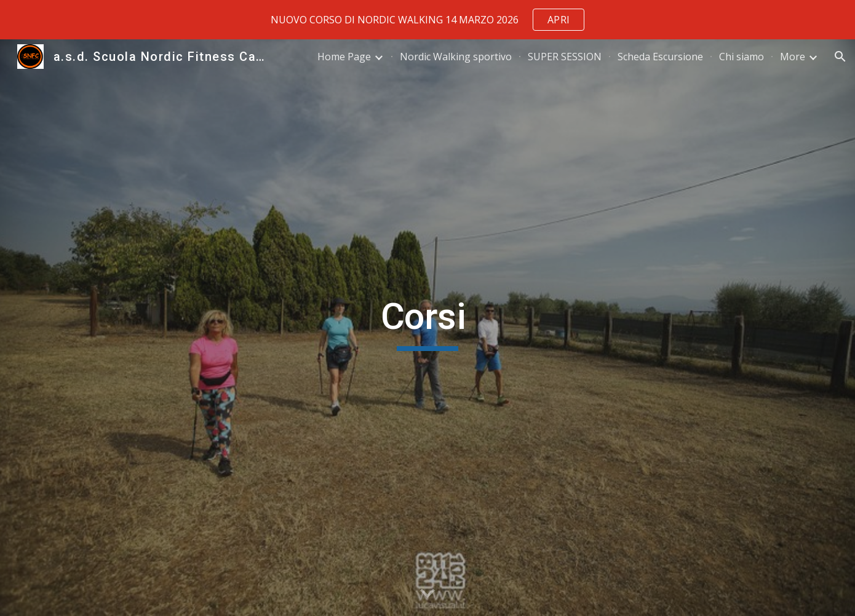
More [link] (793, 57)
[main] (427, 328)
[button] (840, 57)
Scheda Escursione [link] (660, 57)
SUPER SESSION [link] (565, 57)
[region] (427, 20)
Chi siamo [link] (742, 57)
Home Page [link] (344, 57)
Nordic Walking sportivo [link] (456, 57)
